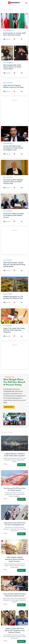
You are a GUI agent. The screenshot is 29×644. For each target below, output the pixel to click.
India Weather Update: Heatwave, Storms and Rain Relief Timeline (15, 559)
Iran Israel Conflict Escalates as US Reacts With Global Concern (14, 215)
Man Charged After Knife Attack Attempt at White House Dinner (12, 67)
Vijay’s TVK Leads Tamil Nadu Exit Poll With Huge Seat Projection (14, 330)
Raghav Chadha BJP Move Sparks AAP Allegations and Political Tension (14, 630)
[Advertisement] (16, 112)
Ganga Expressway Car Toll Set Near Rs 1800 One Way (13, 297)
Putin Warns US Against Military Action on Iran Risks (13, 86)
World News (10, 31)
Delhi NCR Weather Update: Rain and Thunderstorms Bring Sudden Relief (14, 265)
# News (5, 464)
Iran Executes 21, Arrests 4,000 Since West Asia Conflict (14, 34)
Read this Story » (9, 407)
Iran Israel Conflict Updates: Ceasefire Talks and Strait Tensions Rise (13, 182)
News (5, 31)
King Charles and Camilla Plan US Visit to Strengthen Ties (15, 524)
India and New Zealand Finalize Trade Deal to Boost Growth (15, 595)
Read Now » (21, 465)
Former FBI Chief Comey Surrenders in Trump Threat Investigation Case (13, 148)
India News (10, 211)
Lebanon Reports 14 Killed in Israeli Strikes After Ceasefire (14, 455)
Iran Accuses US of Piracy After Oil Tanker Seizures (15, 489)
